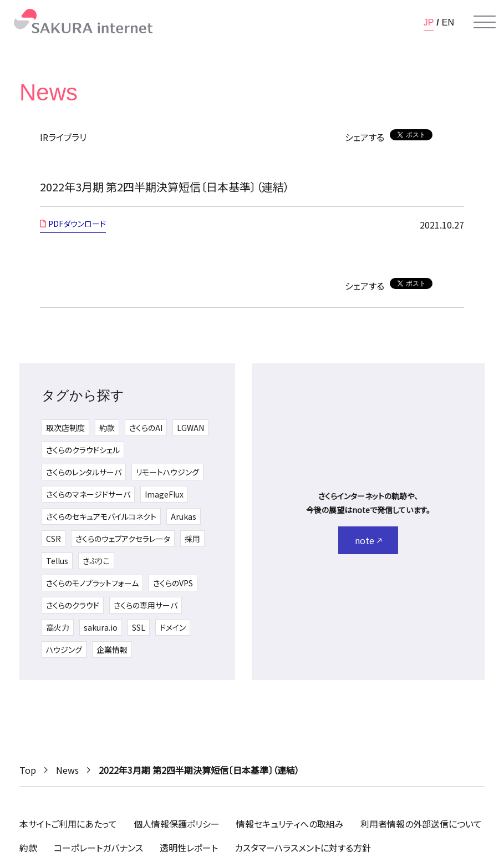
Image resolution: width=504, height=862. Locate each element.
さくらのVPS (173, 583)
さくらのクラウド (73, 605)
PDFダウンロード (77, 224)
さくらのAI (146, 428)
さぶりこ (96, 561)
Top (28, 770)
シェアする (365, 137)
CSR (54, 539)
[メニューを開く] (485, 22)
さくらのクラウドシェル (83, 450)
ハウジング (64, 650)
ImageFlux (164, 494)
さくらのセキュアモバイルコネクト (101, 516)
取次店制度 (65, 428)
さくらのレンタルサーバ (84, 472)
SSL (139, 627)
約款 (107, 428)
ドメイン (173, 627)
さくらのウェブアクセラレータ (123, 539)
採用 (192, 539)
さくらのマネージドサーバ (88, 494)
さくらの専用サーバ (146, 605)
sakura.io (101, 627)
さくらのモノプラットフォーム (92, 583)
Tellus (57, 561)
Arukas (184, 516)
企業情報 (112, 650)
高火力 (58, 627)
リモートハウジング (167, 472)
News (67, 770)
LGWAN (190, 428)
